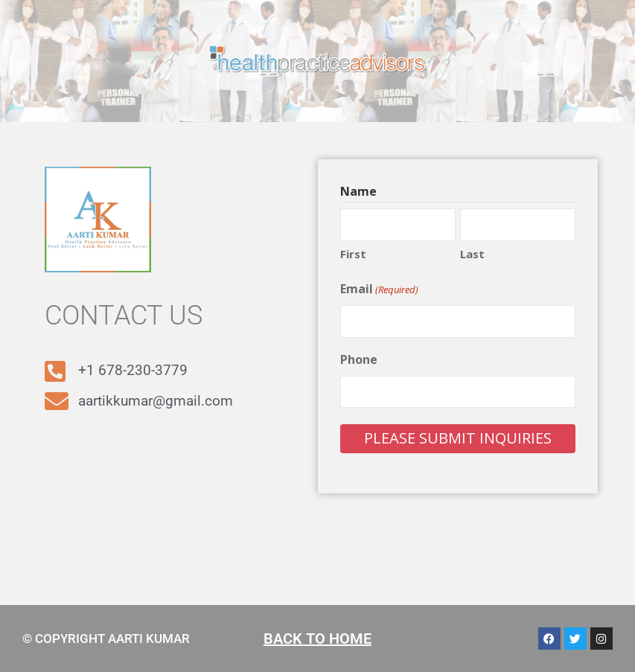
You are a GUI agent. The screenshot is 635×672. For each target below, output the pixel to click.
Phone (359, 359)
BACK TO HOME (317, 639)
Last (472, 254)
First (353, 254)
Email (379, 289)
